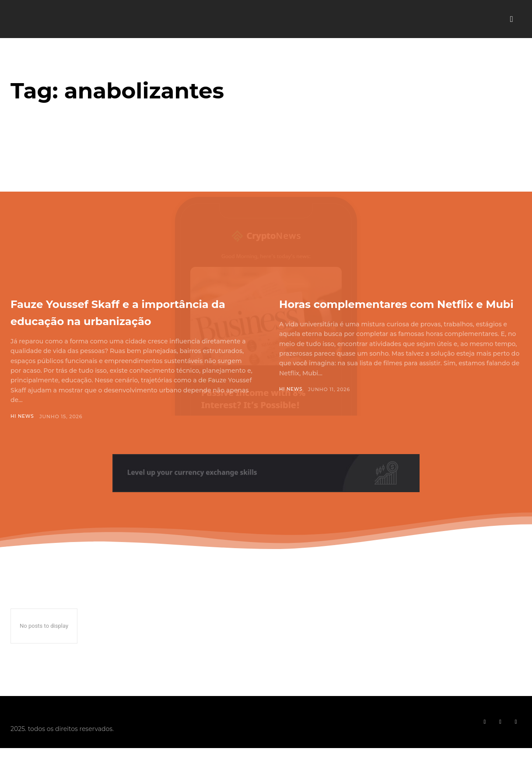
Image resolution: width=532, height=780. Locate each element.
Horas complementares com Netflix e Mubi (389, 311)
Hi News (23, 434)
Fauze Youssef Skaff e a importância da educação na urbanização (122, 320)
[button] (511, 19)
